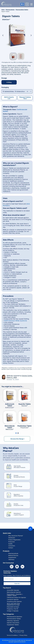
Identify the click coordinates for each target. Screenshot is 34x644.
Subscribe (17, 584)
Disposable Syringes (13, 607)
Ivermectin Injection (13, 600)
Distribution (12, 538)
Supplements (12, 557)
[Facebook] (17, 567)
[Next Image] (31, 35)
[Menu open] (31, 4)
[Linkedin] (22, 567)
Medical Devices (13, 555)
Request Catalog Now (25, 98)
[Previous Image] (3, 35)
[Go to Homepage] (6, 4)
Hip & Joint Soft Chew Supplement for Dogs (13, 604)
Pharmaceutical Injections (14, 617)
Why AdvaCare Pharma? (16, 536)
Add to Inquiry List (9, 98)
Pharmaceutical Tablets (14, 619)
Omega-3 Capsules (13, 611)
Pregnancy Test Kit (13, 609)
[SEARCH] (27, 4)
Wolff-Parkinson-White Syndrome (16, 321)
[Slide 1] (16, 433)
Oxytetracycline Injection (14, 602)
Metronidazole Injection (14, 592)
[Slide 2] (18, 433)
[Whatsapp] (12, 567)
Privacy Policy (23, 635)
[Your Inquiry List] (22, 4)
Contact (11, 548)
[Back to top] (30, 529)
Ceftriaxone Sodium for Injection (16, 598)
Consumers (12, 546)
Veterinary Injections (13, 621)
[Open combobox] (17, 91)
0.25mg (9, 82)
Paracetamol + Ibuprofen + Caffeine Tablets (15, 595)
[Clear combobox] (27, 91)
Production (12, 542)
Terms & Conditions (12, 635)
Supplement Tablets (13, 625)
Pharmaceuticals (13, 553)
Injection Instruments (13, 623)
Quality (10, 544)
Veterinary (11, 560)
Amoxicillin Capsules (13, 590)
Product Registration (14, 540)
